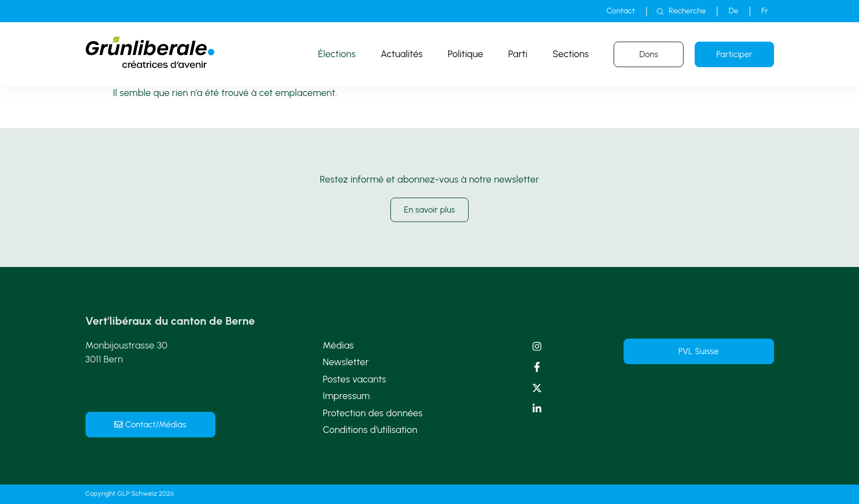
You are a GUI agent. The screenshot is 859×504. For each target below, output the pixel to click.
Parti (518, 54)
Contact (621, 11)
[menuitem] (734, 11)
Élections (337, 54)
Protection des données (373, 413)
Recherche (688, 11)
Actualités (402, 54)
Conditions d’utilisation (370, 430)
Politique (465, 54)
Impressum (346, 396)
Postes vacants (354, 379)
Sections (571, 54)
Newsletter (346, 362)
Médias (338, 345)
